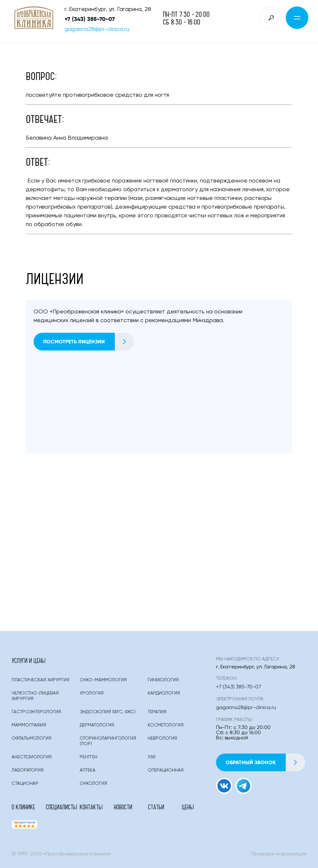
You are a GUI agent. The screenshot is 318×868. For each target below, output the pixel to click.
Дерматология (97, 725)
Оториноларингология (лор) (108, 741)
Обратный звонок (265, 762)
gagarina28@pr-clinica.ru (97, 29)
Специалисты (61, 807)
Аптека (88, 770)
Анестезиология (32, 757)
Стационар (25, 784)
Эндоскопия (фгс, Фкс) (108, 712)
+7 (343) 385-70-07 (90, 19)
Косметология (166, 725)
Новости (123, 807)
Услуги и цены (29, 660)
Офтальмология (31, 738)
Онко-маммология (103, 680)
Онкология (93, 784)
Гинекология (163, 680)
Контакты (91, 807)
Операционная (166, 770)
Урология (92, 693)
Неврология (162, 738)
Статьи (156, 807)
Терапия (157, 712)
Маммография (29, 725)
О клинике (23, 807)
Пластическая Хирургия (40, 680)
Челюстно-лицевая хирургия (35, 696)
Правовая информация (279, 854)
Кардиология (164, 693)
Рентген (89, 757)
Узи (152, 757)
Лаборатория (28, 770)
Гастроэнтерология (36, 712)
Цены (188, 807)
